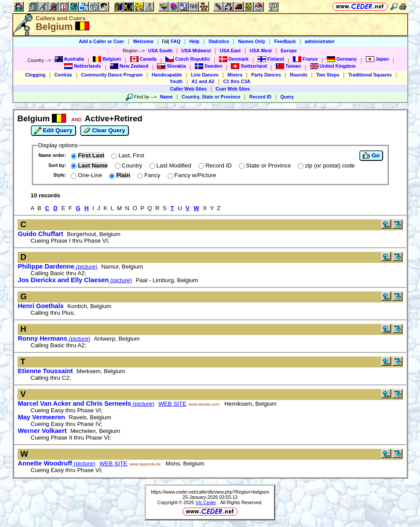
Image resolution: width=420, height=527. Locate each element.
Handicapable (167, 75)
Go (371, 156)
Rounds (299, 75)
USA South (160, 51)
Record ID (260, 97)
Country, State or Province (211, 97)
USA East (230, 51)
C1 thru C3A (237, 81)
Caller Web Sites (188, 89)
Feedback (285, 41)
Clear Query (104, 131)
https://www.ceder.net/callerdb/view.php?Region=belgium (210, 492)
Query (287, 97)
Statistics (219, 41)
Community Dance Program (112, 75)
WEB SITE (172, 404)
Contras (63, 75)
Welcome (143, 41)
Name (166, 97)
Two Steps (328, 75)
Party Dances (266, 75)
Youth (176, 81)
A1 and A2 (203, 81)
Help (195, 41)
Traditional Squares (370, 75)
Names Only (252, 41)
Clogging (35, 75)
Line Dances (205, 75)
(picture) (58, 267)
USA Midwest (196, 51)
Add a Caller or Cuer (101, 41)
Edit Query (53, 131)
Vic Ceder (206, 502)
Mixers (235, 75)
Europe (289, 51)
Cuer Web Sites (233, 89)
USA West (261, 51)
